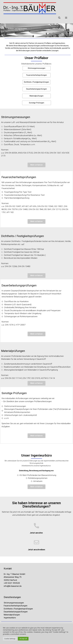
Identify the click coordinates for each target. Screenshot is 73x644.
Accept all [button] (23, 639)
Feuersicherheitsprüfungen (16, 606)
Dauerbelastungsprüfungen (16, 612)
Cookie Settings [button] (10, 639)
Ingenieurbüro (10, 618)
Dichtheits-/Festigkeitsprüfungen (18, 609)
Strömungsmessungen (14, 603)
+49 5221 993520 (12, 583)
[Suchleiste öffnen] (59, 18)
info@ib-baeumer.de (13, 586)
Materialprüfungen (12, 615)
